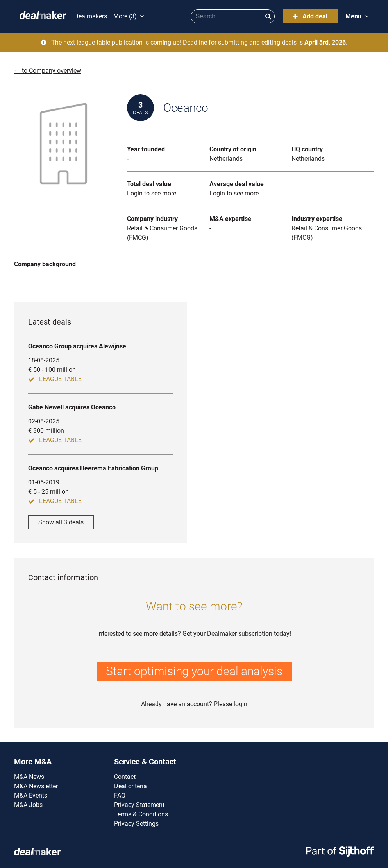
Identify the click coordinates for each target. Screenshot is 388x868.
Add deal (310, 16)
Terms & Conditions (141, 814)
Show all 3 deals (61, 522)
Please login (231, 704)
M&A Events (31, 795)
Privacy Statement (139, 805)
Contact (125, 777)
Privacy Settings (136, 824)
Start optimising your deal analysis (194, 671)
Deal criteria (131, 786)
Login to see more (152, 193)
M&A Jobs (28, 805)
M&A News (29, 777)
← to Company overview (48, 71)
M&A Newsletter (36, 786)
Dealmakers (91, 16)
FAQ (120, 795)
